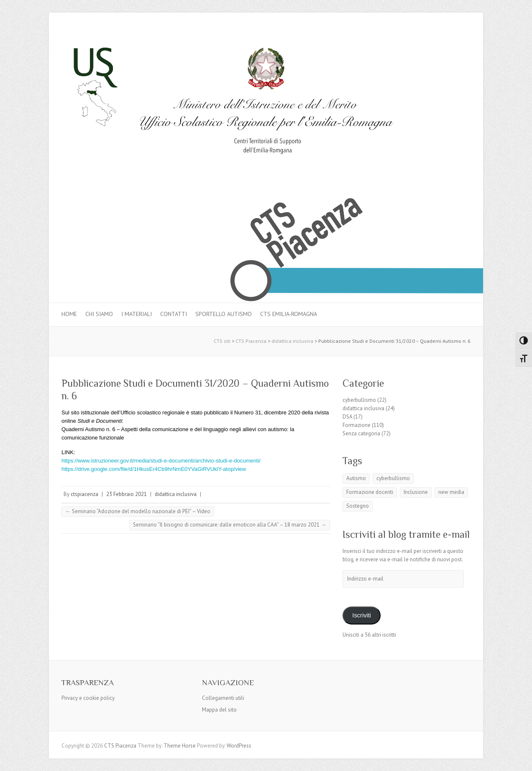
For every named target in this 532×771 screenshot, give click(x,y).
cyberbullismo (359, 400)
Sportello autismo (224, 314)
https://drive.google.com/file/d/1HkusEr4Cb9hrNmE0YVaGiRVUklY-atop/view (154, 469)
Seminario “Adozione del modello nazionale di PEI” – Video (138, 511)
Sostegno (358, 506)
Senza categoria (361, 433)
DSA (347, 417)
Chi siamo (99, 314)
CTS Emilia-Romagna (289, 314)
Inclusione (416, 492)
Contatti (174, 314)
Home (69, 314)
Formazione (357, 425)
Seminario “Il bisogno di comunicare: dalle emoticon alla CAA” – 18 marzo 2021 (230, 525)
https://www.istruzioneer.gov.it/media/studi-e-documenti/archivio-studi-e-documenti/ (161, 461)
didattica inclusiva (176, 494)
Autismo (356, 478)
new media (451, 492)
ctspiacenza (84, 494)
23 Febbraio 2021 (127, 494)
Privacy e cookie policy (88, 698)
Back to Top (520, 759)
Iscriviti (362, 615)
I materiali (137, 314)
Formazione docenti (370, 492)
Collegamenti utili (223, 698)
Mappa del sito (219, 710)
